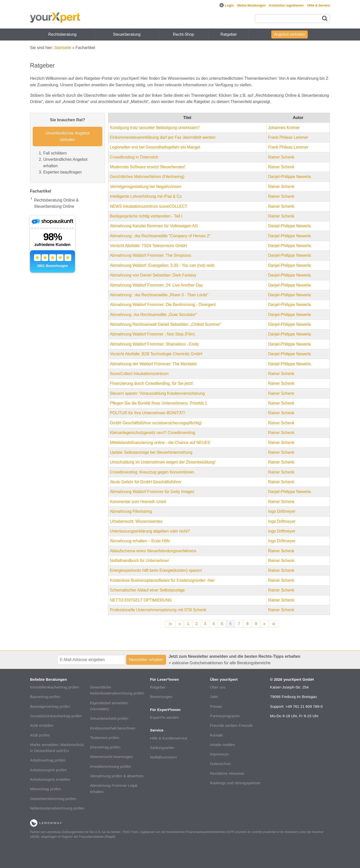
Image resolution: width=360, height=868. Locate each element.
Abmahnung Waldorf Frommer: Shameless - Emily (154, 344)
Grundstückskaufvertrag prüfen (56, 716)
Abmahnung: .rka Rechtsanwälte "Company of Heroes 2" (160, 236)
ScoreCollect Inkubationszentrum (139, 374)
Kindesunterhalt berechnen (113, 728)
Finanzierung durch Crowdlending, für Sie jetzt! (151, 383)
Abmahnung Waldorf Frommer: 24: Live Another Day (156, 285)
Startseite (63, 48)
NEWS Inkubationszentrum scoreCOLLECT (148, 206)
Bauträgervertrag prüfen (50, 706)
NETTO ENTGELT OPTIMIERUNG (141, 600)
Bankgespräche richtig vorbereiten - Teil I (146, 216)
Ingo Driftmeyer (282, 511)
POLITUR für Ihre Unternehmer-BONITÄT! (147, 413)
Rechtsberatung (62, 34)
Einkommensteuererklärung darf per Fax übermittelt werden (162, 137)
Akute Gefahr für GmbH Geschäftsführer (145, 482)
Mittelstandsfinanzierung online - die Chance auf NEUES (160, 443)
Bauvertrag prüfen (45, 697)
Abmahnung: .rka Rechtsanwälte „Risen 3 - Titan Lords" (159, 295)
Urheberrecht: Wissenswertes (136, 521)
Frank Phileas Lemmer (288, 137)
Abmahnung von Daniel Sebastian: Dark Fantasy (153, 275)
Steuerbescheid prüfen (109, 718)
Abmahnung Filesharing (131, 511)
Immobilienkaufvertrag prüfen (55, 687)
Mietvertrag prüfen (45, 789)
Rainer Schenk (281, 157)
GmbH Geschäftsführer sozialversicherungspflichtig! (156, 423)
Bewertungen (161, 697)
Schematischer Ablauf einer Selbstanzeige (147, 590)
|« (171, 624)
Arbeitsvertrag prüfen (48, 760)
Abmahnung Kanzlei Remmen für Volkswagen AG (154, 226)
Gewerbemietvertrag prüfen (53, 799)
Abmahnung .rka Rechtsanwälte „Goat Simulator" (153, 315)
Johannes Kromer (284, 128)
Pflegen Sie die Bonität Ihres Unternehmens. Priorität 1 (158, 403)
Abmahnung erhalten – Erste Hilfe (140, 541)
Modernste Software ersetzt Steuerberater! (147, 167)
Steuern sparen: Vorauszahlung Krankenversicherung (157, 393)
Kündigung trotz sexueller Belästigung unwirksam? (154, 128)
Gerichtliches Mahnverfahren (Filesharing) (147, 177)
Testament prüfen (105, 738)
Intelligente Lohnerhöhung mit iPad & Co (146, 196)
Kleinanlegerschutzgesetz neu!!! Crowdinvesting (152, 433)
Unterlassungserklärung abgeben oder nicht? (150, 531)
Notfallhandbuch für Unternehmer (139, 561)
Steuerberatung (127, 34)
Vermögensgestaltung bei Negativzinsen (145, 187)
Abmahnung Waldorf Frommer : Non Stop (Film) (152, 334)
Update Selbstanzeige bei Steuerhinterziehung (151, 452)
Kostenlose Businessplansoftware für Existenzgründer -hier (162, 580)
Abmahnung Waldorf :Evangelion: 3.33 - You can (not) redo (162, 265)
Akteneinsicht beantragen (111, 757)
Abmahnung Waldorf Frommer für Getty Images (152, 492)
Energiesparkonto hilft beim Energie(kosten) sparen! (156, 570)
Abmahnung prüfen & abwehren (117, 776)
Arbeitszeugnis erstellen (50, 779)
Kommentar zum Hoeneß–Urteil (138, 502)
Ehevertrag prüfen (105, 747)
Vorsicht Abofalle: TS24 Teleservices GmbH (148, 246)
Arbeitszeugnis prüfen (48, 770)
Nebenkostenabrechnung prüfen (57, 808)
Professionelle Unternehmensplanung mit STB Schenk (158, 610)
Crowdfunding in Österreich (134, 157)
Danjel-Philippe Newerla (289, 177)
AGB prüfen (40, 735)
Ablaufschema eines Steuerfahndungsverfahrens (153, 551)
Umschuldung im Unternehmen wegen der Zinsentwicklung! (162, 462)
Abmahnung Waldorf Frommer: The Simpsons (150, 255)
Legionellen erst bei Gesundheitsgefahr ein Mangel (155, 147)
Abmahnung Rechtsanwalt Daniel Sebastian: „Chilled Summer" (165, 324)
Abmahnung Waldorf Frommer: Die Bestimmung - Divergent (163, 305)
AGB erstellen (42, 725)
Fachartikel (40, 191)
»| (273, 624)
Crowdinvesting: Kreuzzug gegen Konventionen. (152, 472)
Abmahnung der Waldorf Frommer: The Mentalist (153, 364)
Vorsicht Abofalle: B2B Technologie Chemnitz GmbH (156, 354)
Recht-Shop (184, 34)
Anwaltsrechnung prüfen (110, 766)
